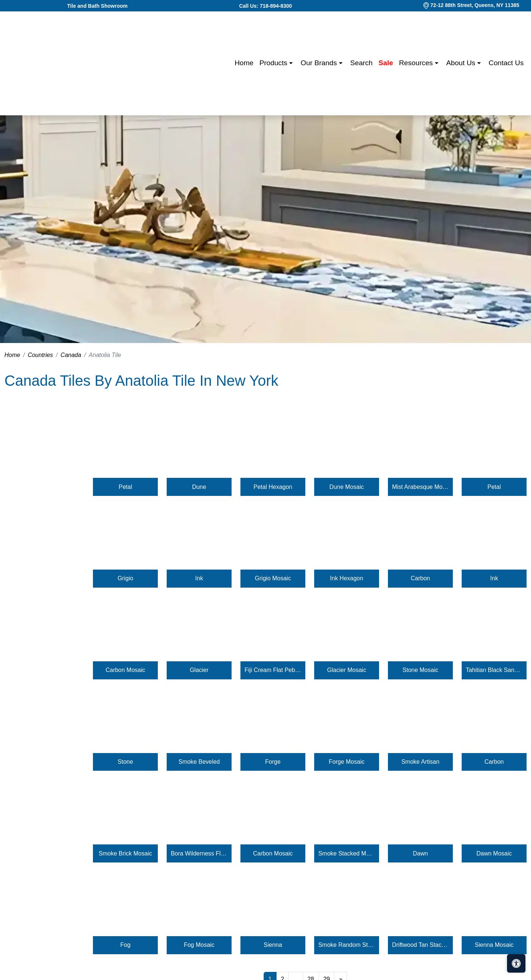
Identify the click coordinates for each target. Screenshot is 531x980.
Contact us (506, 63)
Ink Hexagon (347, 578)
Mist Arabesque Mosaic (420, 487)
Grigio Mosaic (273, 578)
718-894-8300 (276, 6)
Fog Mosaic (199, 945)
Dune (199, 487)
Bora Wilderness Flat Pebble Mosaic (199, 853)
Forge (273, 762)
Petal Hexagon (273, 487)
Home (244, 63)
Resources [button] (417, 63)
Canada (71, 355)
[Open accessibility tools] (516, 963)
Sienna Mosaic (494, 945)
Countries (40, 355)
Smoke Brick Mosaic (126, 853)
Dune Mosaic (346, 487)
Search (362, 63)
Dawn (421, 853)
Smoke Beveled (199, 762)
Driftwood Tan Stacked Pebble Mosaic (420, 945)
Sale (386, 63)
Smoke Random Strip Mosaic (347, 945)
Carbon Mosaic (125, 670)
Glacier (199, 670)
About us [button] (462, 63)
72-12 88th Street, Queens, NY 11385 (475, 5)
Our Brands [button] (320, 63)
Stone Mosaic (421, 670)
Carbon (420, 578)
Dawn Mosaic (494, 853)
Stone (125, 762)
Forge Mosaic (347, 762)
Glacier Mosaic (347, 670)
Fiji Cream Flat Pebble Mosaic (273, 670)
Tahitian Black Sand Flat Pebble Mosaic (494, 670)
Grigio (126, 578)
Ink (199, 578)
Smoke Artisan (420, 762)
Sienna (273, 945)
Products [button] (274, 63)
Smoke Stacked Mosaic (347, 853)
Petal (125, 487)
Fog (125, 945)
